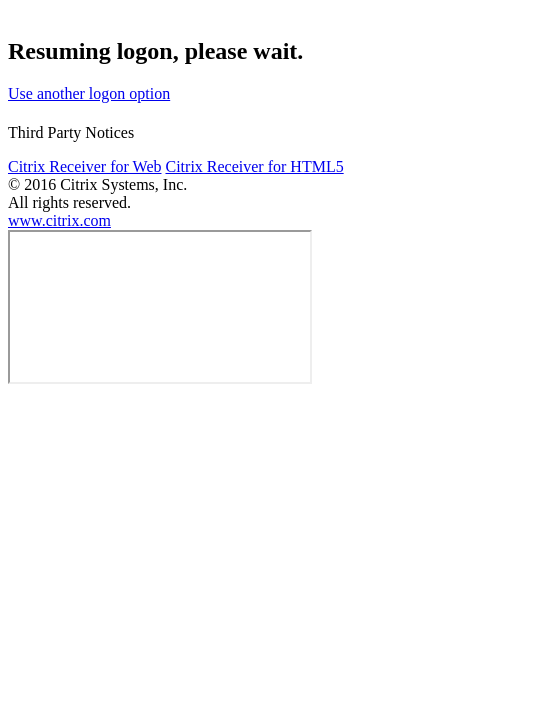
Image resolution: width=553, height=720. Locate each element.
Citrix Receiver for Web (84, 166)
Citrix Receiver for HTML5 (254, 166)
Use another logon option (89, 93)
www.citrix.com (59, 220)
